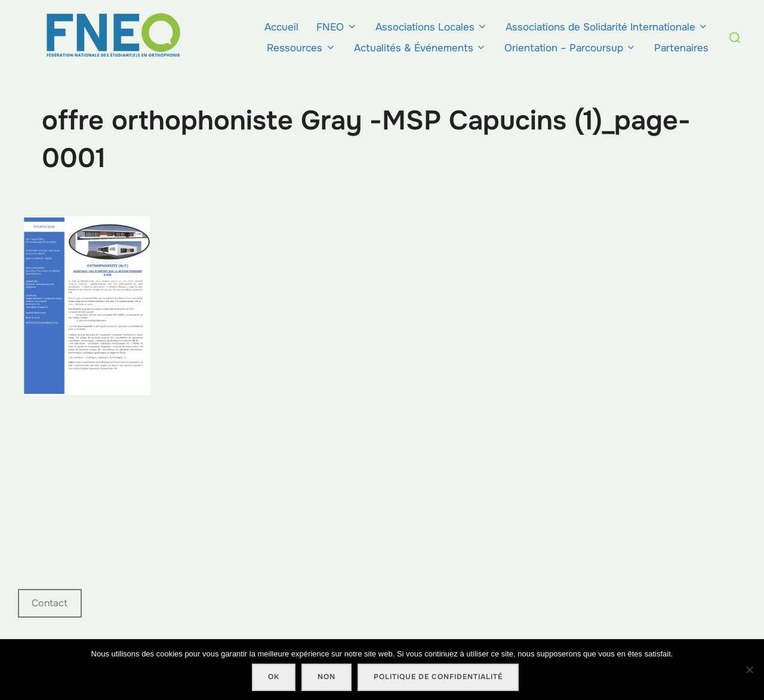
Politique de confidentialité (438, 677)
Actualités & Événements (420, 48)
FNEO (337, 27)
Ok (274, 677)
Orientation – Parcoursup (570, 48)
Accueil (281, 27)
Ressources (301, 48)
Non (326, 677)
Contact (50, 603)
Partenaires (681, 48)
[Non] (749, 670)
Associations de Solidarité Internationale (607, 27)
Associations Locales (432, 27)
